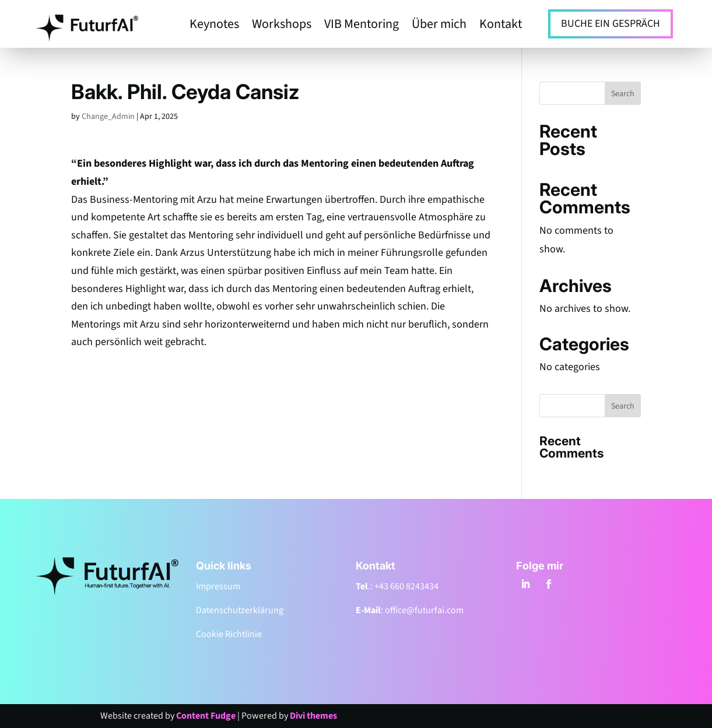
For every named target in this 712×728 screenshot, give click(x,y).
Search (623, 94)
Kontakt (501, 26)
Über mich (439, 26)
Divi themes (313, 716)
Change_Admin (108, 117)
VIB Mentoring (362, 26)
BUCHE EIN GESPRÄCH (611, 24)
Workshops (282, 26)
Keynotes (214, 26)
